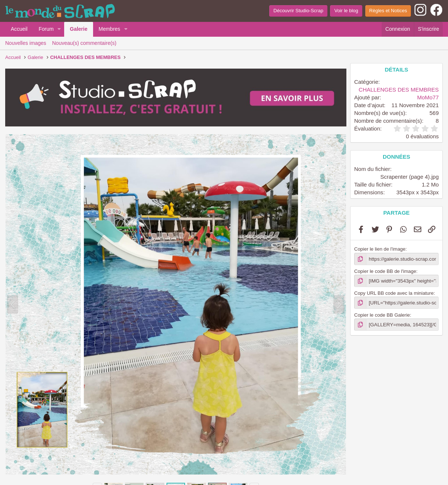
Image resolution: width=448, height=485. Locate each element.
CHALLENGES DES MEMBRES (399, 90)
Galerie (78, 29)
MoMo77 (428, 97)
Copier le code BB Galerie (382, 314)
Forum (46, 29)
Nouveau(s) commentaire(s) (85, 43)
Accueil (19, 29)
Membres (109, 29)
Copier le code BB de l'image (385, 271)
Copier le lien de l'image (380, 249)
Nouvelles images (26, 43)
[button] (59, 29)
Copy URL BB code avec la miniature (394, 292)
